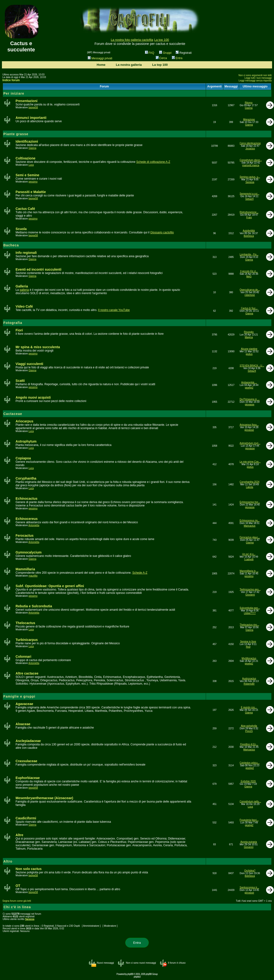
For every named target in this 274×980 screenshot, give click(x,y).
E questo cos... (249, 707)
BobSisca (249, 236)
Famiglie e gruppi (19, 696)
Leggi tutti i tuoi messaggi (258, 78)
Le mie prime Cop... (250, 462)
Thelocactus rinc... (249, 625)
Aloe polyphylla (249, 726)
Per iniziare (14, 93)
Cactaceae (13, 414)
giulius (249, 354)
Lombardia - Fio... (249, 254)
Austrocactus (249, 679)
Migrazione (249, 119)
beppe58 (33, 107)
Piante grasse (16, 134)
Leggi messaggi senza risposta (255, 81)
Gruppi (165, 53)
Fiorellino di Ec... (249, 744)
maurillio (33, 576)
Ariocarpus (25, 421)
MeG (249, 277)
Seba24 (249, 199)
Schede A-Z (140, 573)
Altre (19, 835)
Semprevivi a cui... (249, 194)
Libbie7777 (250, 613)
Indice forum (11, 80)
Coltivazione (25, 158)
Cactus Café (25, 209)
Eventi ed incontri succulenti (39, 269)
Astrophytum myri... (250, 443)
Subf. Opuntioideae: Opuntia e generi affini (50, 586)
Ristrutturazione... (249, 212)
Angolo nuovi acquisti (33, 397)
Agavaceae (24, 704)
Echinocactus (27, 499)
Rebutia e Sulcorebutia (34, 606)
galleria (24, 290)
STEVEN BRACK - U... (252, 366)
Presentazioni (27, 101)
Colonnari (23, 657)
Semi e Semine (28, 175)
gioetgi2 (249, 388)
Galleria (22, 286)
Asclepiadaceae (28, 741)
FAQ (150, 53)
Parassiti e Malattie (31, 192)
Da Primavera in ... (250, 399)
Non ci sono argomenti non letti (255, 75)
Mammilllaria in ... (249, 571)
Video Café (24, 306)
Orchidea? (250, 871)
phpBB (130, 974)
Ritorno (249, 103)
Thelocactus (25, 623)
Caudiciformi (26, 818)
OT (18, 886)
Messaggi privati (100, 58)
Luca (31, 165)
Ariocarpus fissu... (249, 425)
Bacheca (11, 245)
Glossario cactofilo (162, 232)
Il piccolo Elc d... (249, 271)
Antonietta (34, 525)
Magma (249, 337)
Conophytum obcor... (251, 160)
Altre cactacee (27, 673)
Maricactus (249, 526)
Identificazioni (27, 141)
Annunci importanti (31, 118)
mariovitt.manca (251, 165)
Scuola (21, 229)
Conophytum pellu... (250, 801)
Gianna (249, 108)
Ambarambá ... (249, 382)
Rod (248, 647)
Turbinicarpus (27, 640)
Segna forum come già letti (17, 901)
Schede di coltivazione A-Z (153, 162)
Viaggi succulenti (29, 364)
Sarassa (250, 182)
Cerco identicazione (250, 143)
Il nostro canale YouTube (114, 310)
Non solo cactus (29, 869)
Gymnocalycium (29, 552)
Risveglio (249, 332)
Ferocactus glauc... (250, 537)
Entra (177, 58)
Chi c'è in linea (17, 907)
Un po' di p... (249, 554)
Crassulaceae (26, 761)
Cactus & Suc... (249, 308)
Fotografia (13, 323)
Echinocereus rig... (250, 520)
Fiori (19, 330)
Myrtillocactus (249, 658)
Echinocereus (27, 519)
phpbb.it (137, 977)
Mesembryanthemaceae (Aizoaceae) (44, 798)
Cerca (161, 58)
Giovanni (250, 595)
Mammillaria (25, 569)
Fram (249, 217)
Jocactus (250, 149)
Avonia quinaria (249, 842)
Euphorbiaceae (28, 778)
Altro (8, 861)
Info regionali (26, 253)
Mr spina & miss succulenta (38, 347)
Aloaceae (23, 724)
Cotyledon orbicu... (250, 763)
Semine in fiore (248, 642)
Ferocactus (25, 536)
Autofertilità (249, 231)
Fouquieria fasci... (249, 820)
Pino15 (249, 731)
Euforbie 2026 (248, 781)
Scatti (20, 381)
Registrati (184, 53)
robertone (250, 295)
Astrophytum (26, 441)
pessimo (33, 182)
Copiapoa (23, 458)
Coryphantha (26, 478)
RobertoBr (249, 684)
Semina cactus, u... (250, 177)
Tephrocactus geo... (250, 589)
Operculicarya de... (250, 290)
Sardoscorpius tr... (249, 887)
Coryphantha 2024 (249, 482)
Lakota (249, 487)
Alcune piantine (249, 349)
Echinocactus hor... (250, 502)
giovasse (250, 405)
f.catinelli (249, 559)
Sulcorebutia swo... (250, 608)
